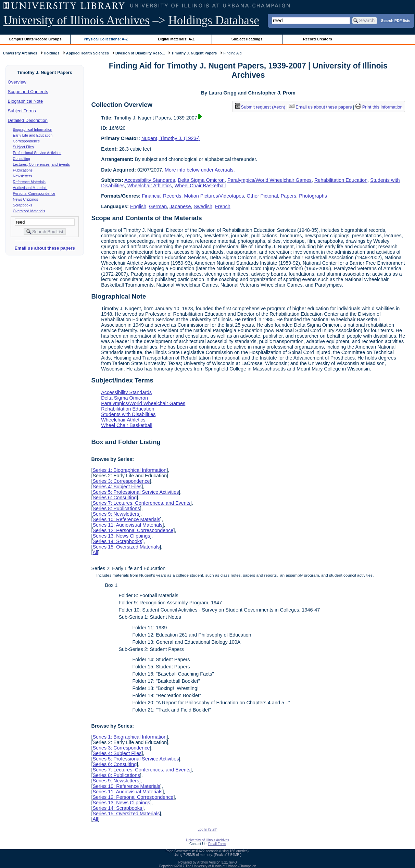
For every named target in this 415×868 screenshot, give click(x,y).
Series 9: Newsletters (116, 514)
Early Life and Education (33, 135)
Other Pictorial (262, 196)
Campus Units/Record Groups (35, 39)
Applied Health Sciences (87, 53)
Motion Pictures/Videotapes (214, 196)
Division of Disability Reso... (140, 53)
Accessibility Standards (150, 180)
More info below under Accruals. (200, 170)
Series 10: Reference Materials (126, 519)
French (223, 206)
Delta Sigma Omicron (201, 180)
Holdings (52, 53)
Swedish (203, 206)
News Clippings (26, 199)
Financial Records (161, 196)
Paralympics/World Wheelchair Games (269, 180)
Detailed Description (28, 120)
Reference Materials (29, 182)
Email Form (217, 844)
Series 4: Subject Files (117, 487)
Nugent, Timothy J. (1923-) (171, 138)
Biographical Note (26, 101)
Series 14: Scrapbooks (117, 541)
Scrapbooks (23, 205)
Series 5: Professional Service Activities (136, 492)
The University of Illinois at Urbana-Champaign (221, 866)
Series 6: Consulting (115, 498)
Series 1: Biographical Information (129, 470)
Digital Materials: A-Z (176, 39)
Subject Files (23, 147)
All (95, 552)
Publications (23, 170)
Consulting (22, 159)
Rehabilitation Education (341, 180)
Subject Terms (22, 111)
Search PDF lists (396, 20)
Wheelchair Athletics (150, 186)
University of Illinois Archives (77, 20)
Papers (289, 196)
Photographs (313, 196)
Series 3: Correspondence (121, 481)
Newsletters (23, 176)
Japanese (180, 206)
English (138, 206)
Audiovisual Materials (30, 188)
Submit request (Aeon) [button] (260, 107)
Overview (17, 82)
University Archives (20, 53)
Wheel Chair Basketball (200, 186)
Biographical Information (33, 129)
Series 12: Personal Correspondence (133, 530)
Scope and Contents (28, 92)
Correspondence (27, 141)
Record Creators (318, 39)
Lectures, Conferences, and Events (41, 164)
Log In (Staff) (207, 829)
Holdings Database (214, 20)
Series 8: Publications (116, 508)
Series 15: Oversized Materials (126, 547)
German (158, 206)
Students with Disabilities (128, 414)
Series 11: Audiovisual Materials (127, 525)
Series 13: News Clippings (121, 536)
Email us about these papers (45, 248)
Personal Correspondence (34, 193)
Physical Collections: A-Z (106, 39)
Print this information (379, 107)
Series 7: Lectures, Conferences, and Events (141, 503)
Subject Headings (247, 39)
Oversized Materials (29, 211)
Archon (203, 862)
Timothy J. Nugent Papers (194, 53)
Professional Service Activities (37, 153)
